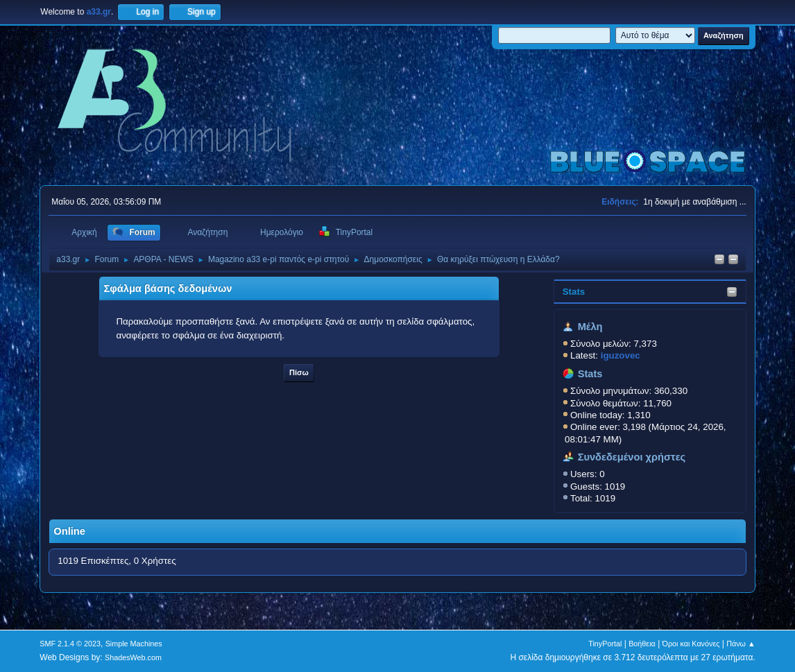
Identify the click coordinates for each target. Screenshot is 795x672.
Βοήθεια (642, 644)
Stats (574, 292)
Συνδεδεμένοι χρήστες (632, 457)
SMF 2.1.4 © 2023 (70, 644)
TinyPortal (605, 644)
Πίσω (299, 372)
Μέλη (590, 327)
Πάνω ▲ (741, 644)
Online (69, 531)
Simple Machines (134, 644)
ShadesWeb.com (133, 657)
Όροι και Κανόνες (691, 644)
